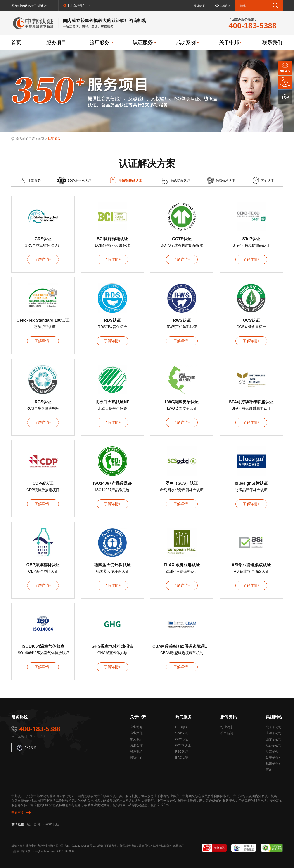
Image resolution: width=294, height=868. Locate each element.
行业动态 (227, 727)
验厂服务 (100, 42)
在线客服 (27, 748)
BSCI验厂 (182, 727)
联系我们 (272, 42)
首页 (16, 42)
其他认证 (267, 180)
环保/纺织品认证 (130, 180)
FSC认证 (182, 751)
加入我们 (136, 739)
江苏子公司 (274, 745)
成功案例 (186, 42)
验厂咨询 (33, 824)
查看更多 (18, 813)
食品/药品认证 (180, 180)
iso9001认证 (50, 824)
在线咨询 (225, 6)
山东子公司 (274, 739)
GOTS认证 (183, 745)
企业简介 (136, 727)
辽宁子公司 (274, 758)
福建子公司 (274, 764)
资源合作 (136, 745)
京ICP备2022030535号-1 (79, 846)
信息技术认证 (225, 180)
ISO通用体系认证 (79, 180)
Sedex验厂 (183, 733)
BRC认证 (182, 758)
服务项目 (56, 42)
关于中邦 (229, 42)
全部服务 (34, 180)
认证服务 (143, 42)
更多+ (270, 770)
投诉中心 (136, 758)
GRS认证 (182, 739)
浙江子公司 (274, 751)
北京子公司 (274, 727)
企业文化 (136, 733)
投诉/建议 (200, 6)
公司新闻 (227, 733)
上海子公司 (274, 733)
